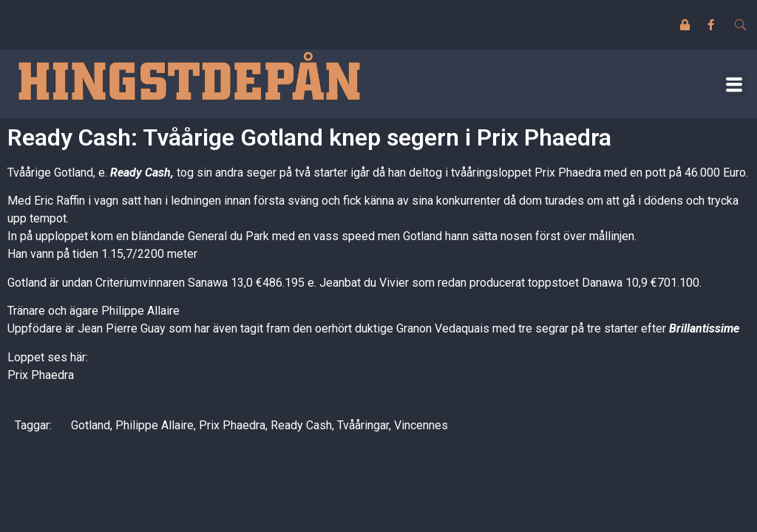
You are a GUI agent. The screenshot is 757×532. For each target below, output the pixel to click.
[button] (734, 84)
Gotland (91, 425)
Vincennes (421, 425)
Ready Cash (140, 173)
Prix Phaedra (41, 375)
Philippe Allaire (155, 425)
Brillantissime (704, 328)
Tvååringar (363, 425)
